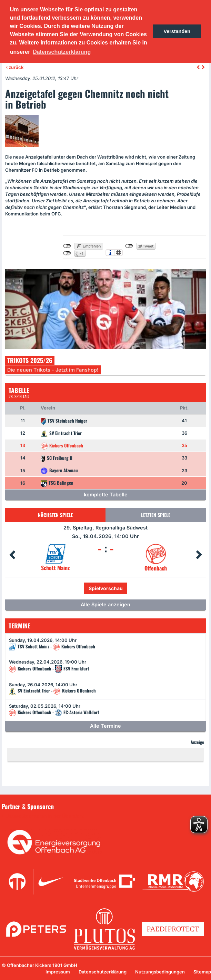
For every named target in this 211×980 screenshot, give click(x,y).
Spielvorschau (106, 588)
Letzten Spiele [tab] (156, 515)
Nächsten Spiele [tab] (55, 515)
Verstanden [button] (177, 31)
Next (199, 555)
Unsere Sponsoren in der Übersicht (44, 816)
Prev (12, 555)
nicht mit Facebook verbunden (67, 246)
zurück (15, 67)
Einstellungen (118, 253)
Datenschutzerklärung (103, 972)
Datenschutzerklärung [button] (62, 52)
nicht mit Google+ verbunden (67, 253)
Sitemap (202, 972)
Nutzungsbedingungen (160, 972)
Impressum (58, 972)
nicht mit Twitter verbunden (129, 246)
